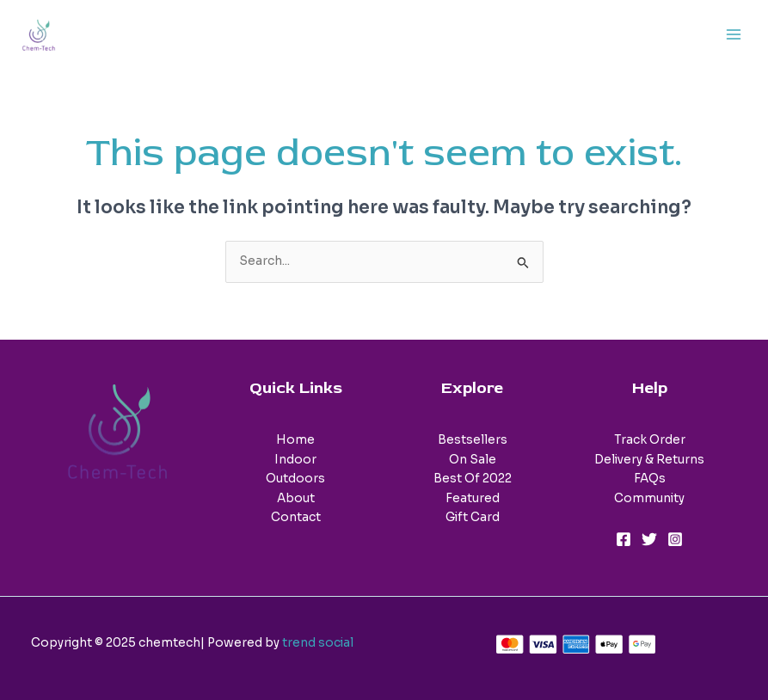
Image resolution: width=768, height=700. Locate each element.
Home (295, 440)
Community (649, 498)
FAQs (650, 479)
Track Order (650, 440)
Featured (473, 498)
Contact (296, 517)
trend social (318, 643)
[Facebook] (624, 539)
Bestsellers (473, 440)
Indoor (295, 460)
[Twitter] (649, 539)
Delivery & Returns (649, 460)
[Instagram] (675, 539)
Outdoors (295, 479)
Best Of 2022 (473, 479)
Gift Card (473, 517)
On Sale (473, 460)
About (296, 498)
